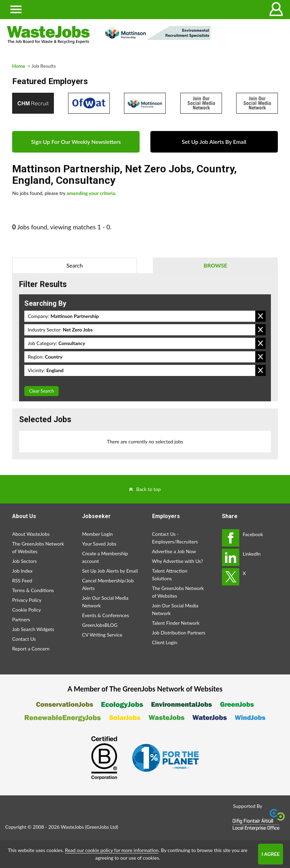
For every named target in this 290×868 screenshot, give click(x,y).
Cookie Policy (27, 610)
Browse (215, 265)
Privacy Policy (27, 600)
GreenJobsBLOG (100, 625)
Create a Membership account (105, 557)
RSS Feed (22, 580)
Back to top (148, 489)
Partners (21, 619)
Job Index (22, 571)
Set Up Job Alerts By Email (214, 142)
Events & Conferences (105, 615)
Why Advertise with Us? (178, 561)
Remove (260, 316)
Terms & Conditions (33, 590)
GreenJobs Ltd (102, 827)
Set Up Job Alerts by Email (110, 571)
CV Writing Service (102, 635)
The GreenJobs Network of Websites (38, 547)
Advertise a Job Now (174, 551)
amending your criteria (91, 193)
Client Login (165, 642)
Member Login (97, 534)
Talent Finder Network (176, 623)
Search (74, 265)
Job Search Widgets (33, 629)
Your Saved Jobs (99, 544)
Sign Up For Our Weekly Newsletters (76, 142)
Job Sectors (24, 561)
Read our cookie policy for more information (112, 850)
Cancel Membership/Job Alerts (108, 584)
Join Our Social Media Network (105, 602)
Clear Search (42, 391)
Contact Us (24, 639)
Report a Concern (31, 649)
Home (19, 66)
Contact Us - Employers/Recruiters (175, 538)
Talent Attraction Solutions (170, 575)
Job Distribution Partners (179, 633)
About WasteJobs (31, 534)
